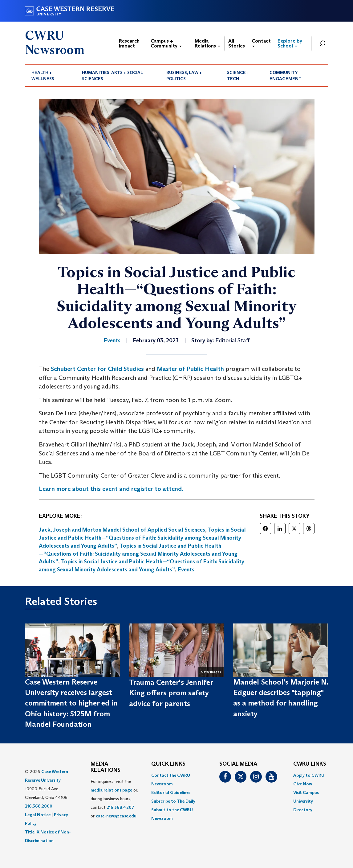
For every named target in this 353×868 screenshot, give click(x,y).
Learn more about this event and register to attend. (111, 489)
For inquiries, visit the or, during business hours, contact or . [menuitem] (114, 799)
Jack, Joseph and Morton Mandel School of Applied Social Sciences (122, 530)
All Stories (237, 43)
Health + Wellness (43, 76)
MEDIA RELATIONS (105, 767)
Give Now (303, 784)
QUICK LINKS (168, 764)
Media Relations (207, 43)
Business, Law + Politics (184, 76)
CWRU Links (310, 764)
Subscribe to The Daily (173, 801)
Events (186, 570)
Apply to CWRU (309, 775)
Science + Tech (238, 76)
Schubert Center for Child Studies (97, 369)
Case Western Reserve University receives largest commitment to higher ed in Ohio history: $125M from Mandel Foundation (71, 703)
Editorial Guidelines (171, 792)
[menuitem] (50, 76)
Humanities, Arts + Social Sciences (112, 76)
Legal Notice (38, 815)
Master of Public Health (190, 369)
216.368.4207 (120, 807)
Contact (261, 42)
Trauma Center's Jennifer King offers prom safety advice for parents (171, 693)
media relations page (111, 790)
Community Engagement (286, 76)
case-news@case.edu (116, 816)
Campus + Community (166, 43)
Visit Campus (306, 792)
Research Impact (129, 43)
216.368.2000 (39, 806)
